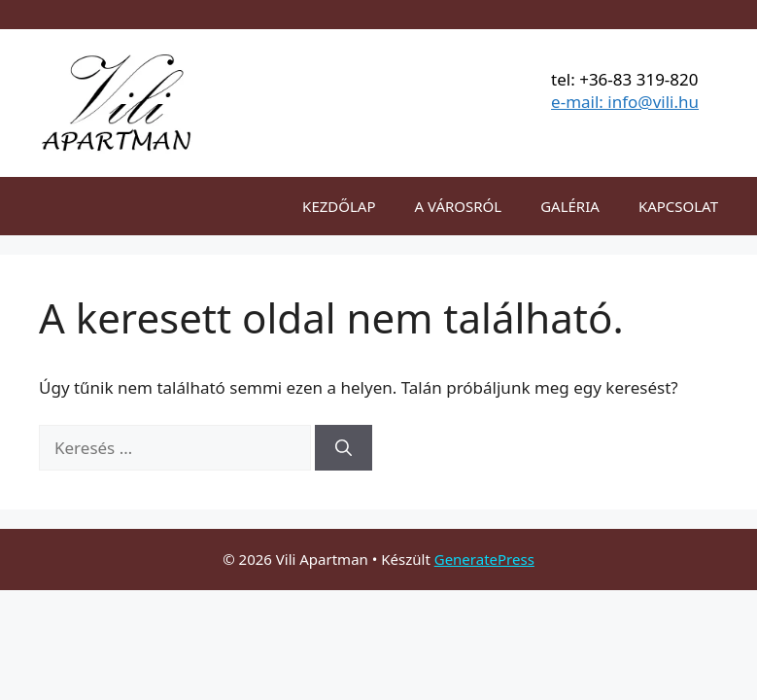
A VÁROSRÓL (459, 206)
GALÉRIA (570, 206)
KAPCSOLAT (678, 206)
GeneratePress (484, 559)
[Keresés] (344, 448)
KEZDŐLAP (339, 206)
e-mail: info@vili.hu (625, 102)
